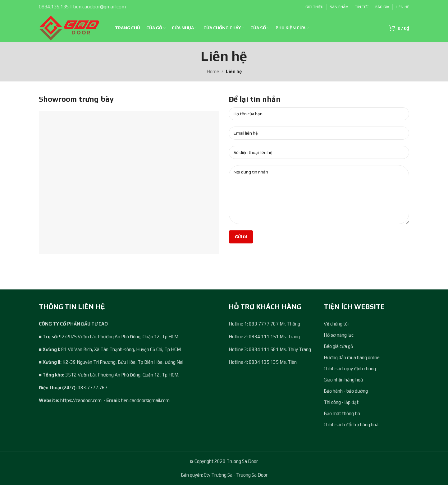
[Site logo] (69, 28)
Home (213, 71)
